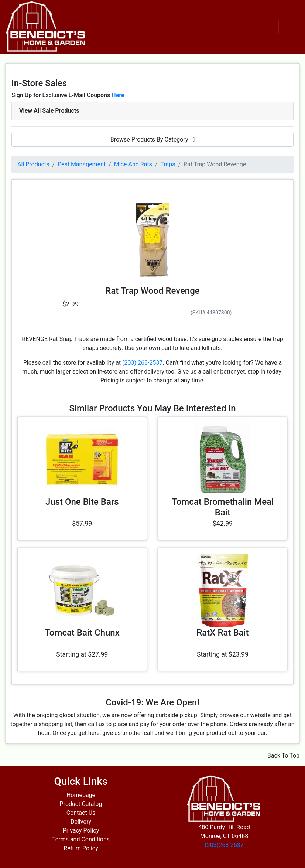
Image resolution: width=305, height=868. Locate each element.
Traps (168, 164)
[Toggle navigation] (289, 27)
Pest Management (82, 164)
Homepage (81, 795)
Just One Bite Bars (82, 502)
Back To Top (283, 755)
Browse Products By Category (153, 139)
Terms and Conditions (81, 839)
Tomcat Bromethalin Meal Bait (223, 507)
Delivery (81, 822)
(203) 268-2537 (142, 363)
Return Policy (81, 848)
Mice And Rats (133, 164)
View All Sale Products (49, 111)
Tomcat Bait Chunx (82, 633)
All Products (33, 164)
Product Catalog (81, 804)
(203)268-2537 (224, 845)
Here (118, 95)
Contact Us (81, 813)
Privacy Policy (81, 830)
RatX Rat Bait (222, 633)
